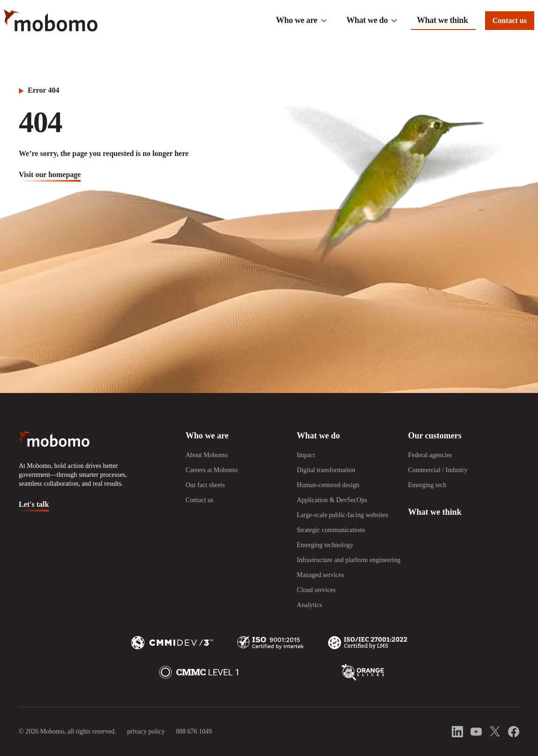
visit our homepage (50, 174)
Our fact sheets (205, 485)
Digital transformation (326, 470)
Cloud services (316, 590)
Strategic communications (331, 530)
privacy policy (146, 731)
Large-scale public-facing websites (342, 515)
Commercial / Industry (438, 470)
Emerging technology (325, 545)
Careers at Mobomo (212, 470)
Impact (306, 455)
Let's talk (34, 504)
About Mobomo (207, 455)
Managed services (320, 575)
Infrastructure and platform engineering (348, 560)
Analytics (309, 605)
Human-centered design (328, 485)
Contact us (510, 20)
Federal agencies (430, 455)
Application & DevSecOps (332, 500)
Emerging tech (427, 485)
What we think (442, 20)
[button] (302, 21)
